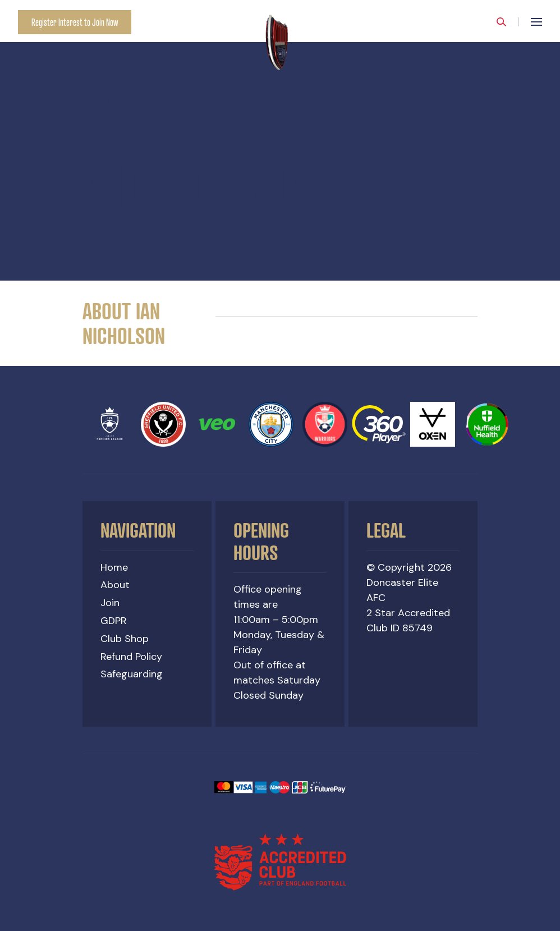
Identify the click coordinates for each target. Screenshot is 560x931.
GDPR (114, 621)
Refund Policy (131, 657)
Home (114, 567)
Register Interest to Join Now (75, 22)
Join (110, 603)
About (115, 585)
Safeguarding (132, 674)
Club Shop (125, 639)
